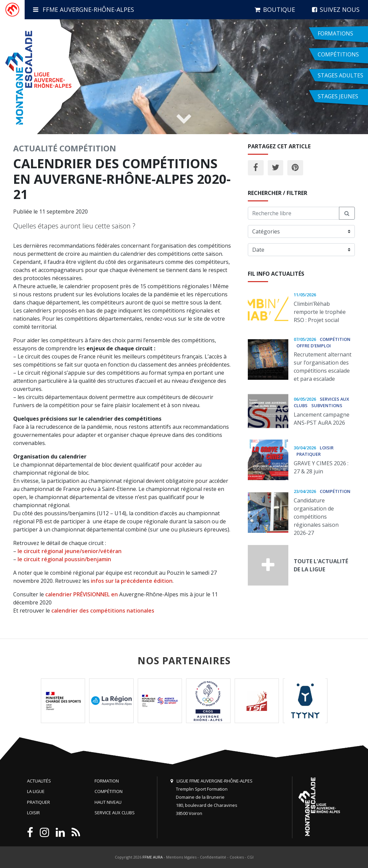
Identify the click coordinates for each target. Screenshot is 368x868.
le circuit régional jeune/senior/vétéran (69, 551)
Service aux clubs (115, 813)
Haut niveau (108, 802)
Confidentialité (213, 857)
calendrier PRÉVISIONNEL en (82, 594)
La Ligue (36, 791)
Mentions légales (181, 857)
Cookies (237, 857)
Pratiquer (38, 802)
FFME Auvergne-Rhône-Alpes (84, 9)
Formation (107, 781)
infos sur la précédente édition (132, 581)
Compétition (88, 148)
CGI (250, 857)
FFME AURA (153, 857)
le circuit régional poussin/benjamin (64, 559)
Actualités (39, 781)
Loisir (33, 813)
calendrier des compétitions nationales (103, 611)
